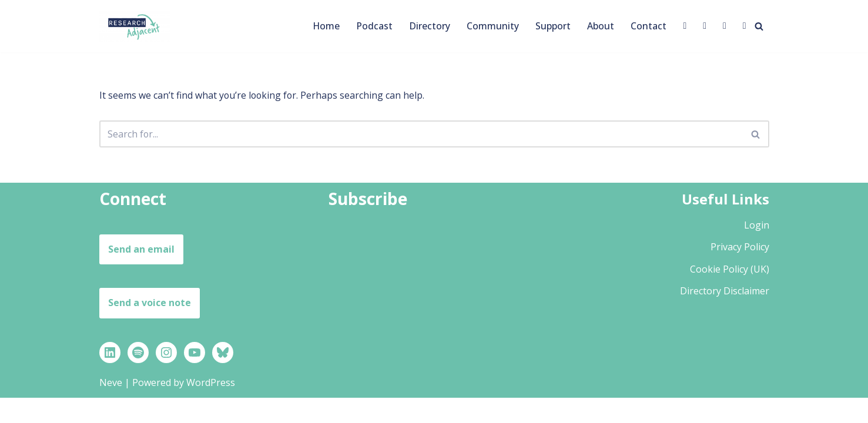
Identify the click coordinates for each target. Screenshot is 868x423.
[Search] (759, 26)
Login (757, 250)
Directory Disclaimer (725, 316)
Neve (111, 408)
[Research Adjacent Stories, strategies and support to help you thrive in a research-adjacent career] (135, 26)
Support (553, 26)
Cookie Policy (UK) (730, 294)
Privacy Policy (740, 272)
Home (326, 26)
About (601, 26)
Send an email (141, 274)
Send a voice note (150, 328)
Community (493, 26)
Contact (649, 26)
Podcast (374, 26)
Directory (430, 26)
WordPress (211, 408)
